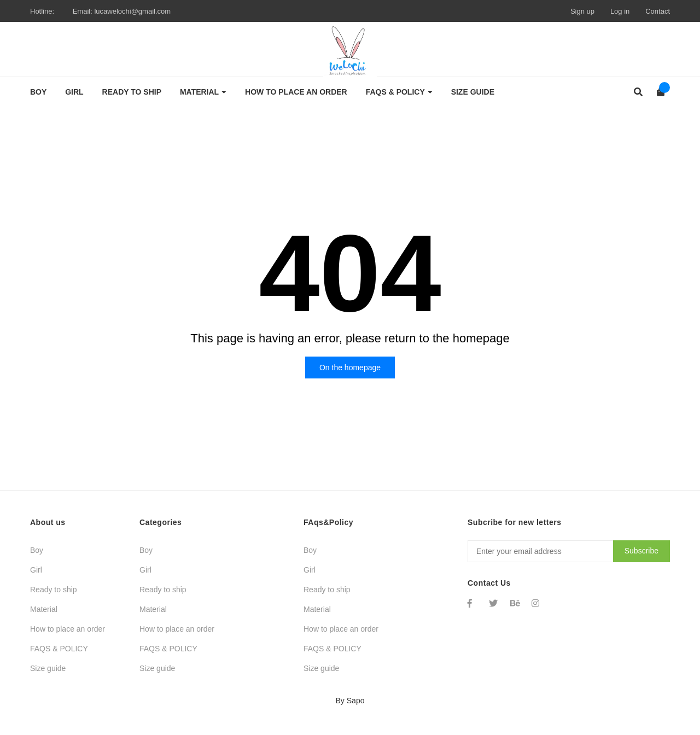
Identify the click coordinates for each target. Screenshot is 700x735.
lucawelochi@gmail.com (132, 11)
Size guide (48, 668)
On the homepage (350, 367)
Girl (36, 570)
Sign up (582, 11)
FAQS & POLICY (59, 649)
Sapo (356, 701)
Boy (37, 550)
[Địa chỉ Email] (569, 551)
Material (44, 609)
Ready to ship (54, 590)
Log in (620, 11)
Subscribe (641, 551)
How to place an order (68, 629)
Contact (658, 11)
